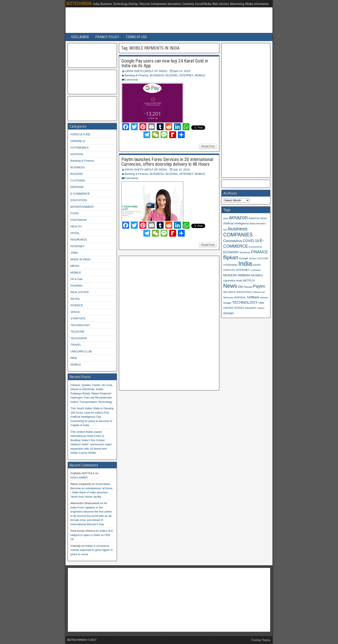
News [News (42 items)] (230, 286)
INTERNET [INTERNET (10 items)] (243, 270)
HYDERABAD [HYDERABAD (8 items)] (230, 265)
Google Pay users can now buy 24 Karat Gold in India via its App (165, 63)
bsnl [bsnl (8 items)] (225, 230)
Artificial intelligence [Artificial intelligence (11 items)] (236, 223)
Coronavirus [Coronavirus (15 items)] (233, 241)
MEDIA (75, 266)
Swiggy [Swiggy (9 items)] (227, 303)
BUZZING (172, 75)
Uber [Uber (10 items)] (261, 303)
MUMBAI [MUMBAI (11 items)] (257, 275)
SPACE (75, 312)
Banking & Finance (137, 75)
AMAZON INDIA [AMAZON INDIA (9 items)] (258, 218)
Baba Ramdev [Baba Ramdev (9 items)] (258, 223)
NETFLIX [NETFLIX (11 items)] (249, 281)
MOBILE (200, 75)
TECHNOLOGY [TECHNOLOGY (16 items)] (245, 302)
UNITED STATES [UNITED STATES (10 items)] (234, 308)
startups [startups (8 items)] (264, 297)
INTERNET (186, 75)
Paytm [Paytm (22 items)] (259, 286)
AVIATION (77, 154)
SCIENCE (77, 305)
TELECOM (77, 332)
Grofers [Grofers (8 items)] (253, 258)
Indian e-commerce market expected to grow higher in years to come (92, 550)
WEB (74, 358)
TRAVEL (76, 345)
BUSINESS (157, 75)
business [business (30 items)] (238, 229)
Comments (132, 80)
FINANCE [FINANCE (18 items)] (259, 252)
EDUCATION (79, 200)
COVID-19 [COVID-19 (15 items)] (251, 241)
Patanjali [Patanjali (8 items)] (248, 287)
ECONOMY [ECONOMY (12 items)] (231, 252)
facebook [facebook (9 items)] (245, 252)
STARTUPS (78, 318)
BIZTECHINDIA (79, 3)
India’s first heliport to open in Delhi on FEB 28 (92, 535)
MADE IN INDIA (80, 259)
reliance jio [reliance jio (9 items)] (259, 292)
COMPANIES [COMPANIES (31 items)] (238, 235)
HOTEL (75, 233)
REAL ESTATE (80, 292)
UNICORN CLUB (81, 351)
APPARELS (78, 141)
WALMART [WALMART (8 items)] (251, 308)
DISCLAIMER (80, 37)
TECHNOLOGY (80, 325)
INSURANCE (79, 240)
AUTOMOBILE (80, 148)
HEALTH (76, 226)
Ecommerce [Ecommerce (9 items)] (256, 247)
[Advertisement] (153, 322)
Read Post (208, 146)
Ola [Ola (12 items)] (240, 287)
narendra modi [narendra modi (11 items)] (233, 281)
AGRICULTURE (80, 134)
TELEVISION (79, 338)
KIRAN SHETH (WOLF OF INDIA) (146, 71)
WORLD (76, 365)
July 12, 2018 (181, 170)
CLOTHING (78, 181)
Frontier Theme (261, 640)
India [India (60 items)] (245, 263)
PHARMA (77, 286)
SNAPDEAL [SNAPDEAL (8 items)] (240, 297)
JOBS (74, 253)
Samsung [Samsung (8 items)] (228, 297)
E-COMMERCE (80, 194)
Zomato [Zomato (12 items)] (228, 313)
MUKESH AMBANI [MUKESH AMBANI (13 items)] (237, 275)
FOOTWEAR (79, 220)
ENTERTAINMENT (82, 207)
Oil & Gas (77, 279)
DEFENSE (77, 187)
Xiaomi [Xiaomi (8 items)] (261, 308)
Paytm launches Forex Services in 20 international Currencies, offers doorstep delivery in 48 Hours (167, 162)
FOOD (75, 213)
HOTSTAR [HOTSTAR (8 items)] (263, 258)
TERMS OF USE (136, 37)
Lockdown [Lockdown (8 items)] (256, 270)
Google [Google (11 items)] (244, 258)
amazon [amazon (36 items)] (238, 217)
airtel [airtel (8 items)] (226, 218)
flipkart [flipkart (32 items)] (231, 258)
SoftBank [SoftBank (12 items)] (253, 297)
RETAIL (75, 299)
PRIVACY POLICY (107, 37)
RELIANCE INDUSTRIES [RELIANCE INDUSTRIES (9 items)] (238, 292)
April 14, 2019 (182, 71)
